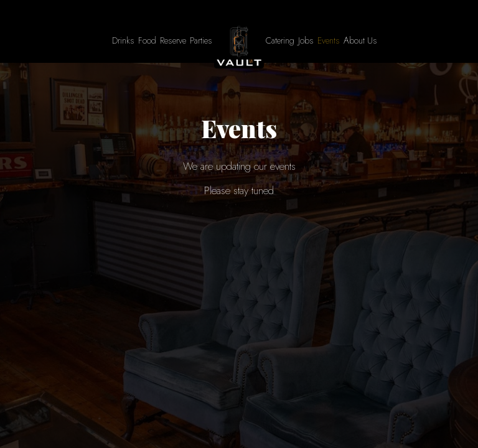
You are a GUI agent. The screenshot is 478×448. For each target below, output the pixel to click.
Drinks (123, 40)
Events (329, 40)
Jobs (306, 40)
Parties (201, 40)
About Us (360, 40)
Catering (280, 40)
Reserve (173, 40)
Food (147, 40)
